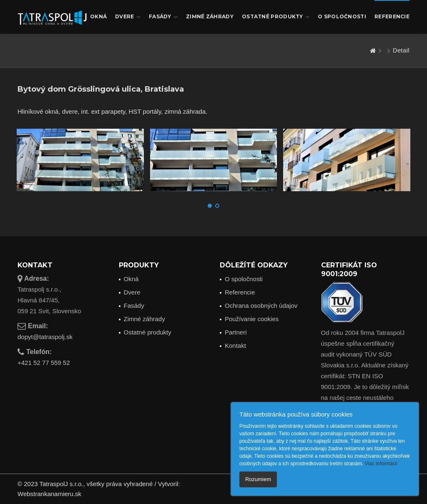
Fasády (163, 17)
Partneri (236, 332)
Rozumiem (258, 479)
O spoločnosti (342, 16)
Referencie (392, 16)
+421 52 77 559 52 (44, 363)
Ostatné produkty (276, 17)
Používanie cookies (252, 319)
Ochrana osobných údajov (261, 306)
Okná (98, 16)
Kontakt (235, 346)
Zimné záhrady (210, 16)
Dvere (128, 17)
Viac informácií (381, 464)
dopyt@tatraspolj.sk (45, 337)
